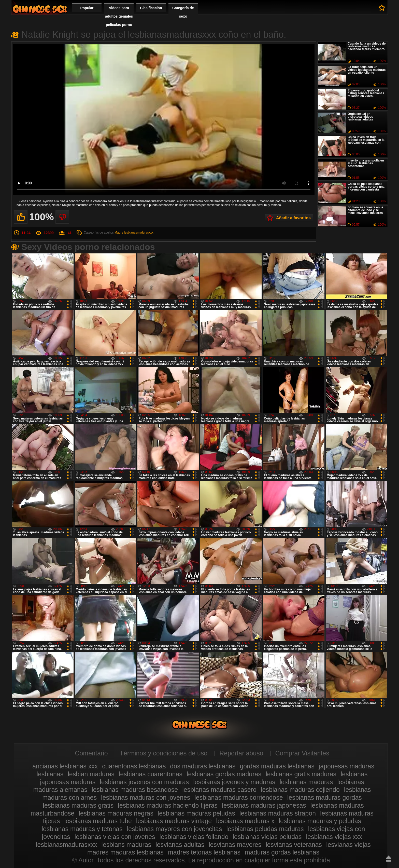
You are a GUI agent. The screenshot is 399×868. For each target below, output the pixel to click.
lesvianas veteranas (294, 845)
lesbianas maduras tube (98, 821)
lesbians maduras (126, 845)
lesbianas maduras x (245, 821)
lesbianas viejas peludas (267, 837)
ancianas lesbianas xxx (65, 766)
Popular (87, 8)
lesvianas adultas (180, 845)
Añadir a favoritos (293, 218)
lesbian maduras (91, 774)
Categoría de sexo (183, 12)
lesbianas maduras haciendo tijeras (168, 805)
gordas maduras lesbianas (277, 766)
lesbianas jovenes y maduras (234, 782)
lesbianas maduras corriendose (239, 797)
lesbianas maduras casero (219, 790)
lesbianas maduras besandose (135, 790)
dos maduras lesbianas (203, 766)
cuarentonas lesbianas (134, 766)
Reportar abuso (241, 753)
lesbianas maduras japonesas (264, 805)
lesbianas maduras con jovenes (146, 797)
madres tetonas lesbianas (204, 852)
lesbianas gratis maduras (301, 774)
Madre (119, 233)
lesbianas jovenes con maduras (144, 782)
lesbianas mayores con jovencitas (175, 829)
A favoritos (382, 8)
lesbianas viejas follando (194, 837)
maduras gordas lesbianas (282, 852)
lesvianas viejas (348, 845)
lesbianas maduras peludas (196, 813)
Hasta (389, 859)
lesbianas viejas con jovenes (115, 837)
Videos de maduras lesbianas (40, 9)
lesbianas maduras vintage (174, 821)
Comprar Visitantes (302, 753)
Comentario (91, 753)
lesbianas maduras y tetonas (82, 829)
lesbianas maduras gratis (78, 805)
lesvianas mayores (235, 845)
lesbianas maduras (306, 782)
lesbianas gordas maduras (224, 774)
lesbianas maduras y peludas (320, 821)
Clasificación (151, 8)
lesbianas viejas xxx (334, 837)
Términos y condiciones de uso (164, 753)
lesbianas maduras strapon (278, 813)
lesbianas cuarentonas (151, 774)
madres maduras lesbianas (125, 852)
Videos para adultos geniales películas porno (119, 16)
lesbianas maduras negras (116, 813)
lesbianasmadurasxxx (139, 233)
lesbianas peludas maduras (265, 829)
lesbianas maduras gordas (325, 797)
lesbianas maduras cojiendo (300, 790)
